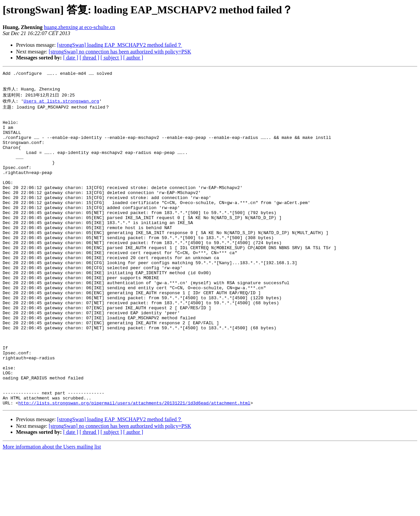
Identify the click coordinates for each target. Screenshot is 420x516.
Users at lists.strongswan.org (61, 105)
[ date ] (71, 58)
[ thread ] (89, 58)
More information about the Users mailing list (52, 510)
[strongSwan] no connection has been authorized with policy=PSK (120, 52)
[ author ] (133, 58)
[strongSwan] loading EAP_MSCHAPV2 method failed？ (120, 45)
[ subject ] (111, 58)
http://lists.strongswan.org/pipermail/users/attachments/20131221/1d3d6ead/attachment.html (134, 466)
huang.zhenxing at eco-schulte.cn (79, 27)
